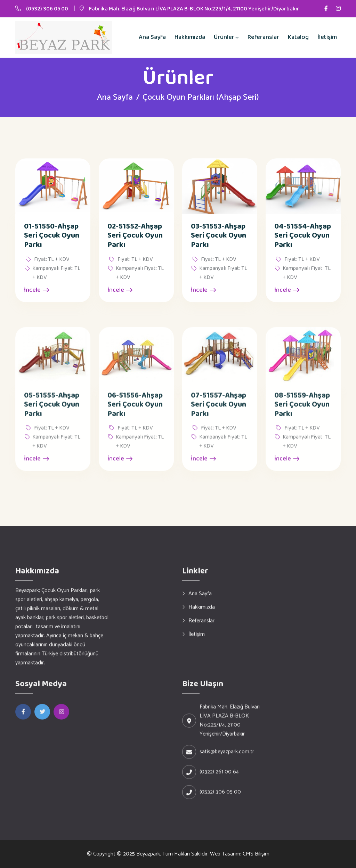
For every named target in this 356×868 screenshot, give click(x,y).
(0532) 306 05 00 (47, 9)
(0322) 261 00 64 (219, 778)
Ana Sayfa (152, 37)
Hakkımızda (190, 37)
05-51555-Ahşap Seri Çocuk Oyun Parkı (52, 411)
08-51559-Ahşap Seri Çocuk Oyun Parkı (302, 411)
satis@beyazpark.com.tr (227, 758)
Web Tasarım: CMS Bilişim (240, 854)
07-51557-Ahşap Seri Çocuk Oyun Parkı (219, 411)
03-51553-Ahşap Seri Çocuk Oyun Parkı (219, 236)
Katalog (298, 37)
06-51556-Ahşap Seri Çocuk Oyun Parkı (135, 411)
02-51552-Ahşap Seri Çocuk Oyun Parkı (135, 236)
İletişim (327, 37)
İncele (37, 290)
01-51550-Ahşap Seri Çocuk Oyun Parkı (52, 236)
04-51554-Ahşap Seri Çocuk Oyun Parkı (303, 236)
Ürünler (224, 37)
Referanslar (263, 37)
